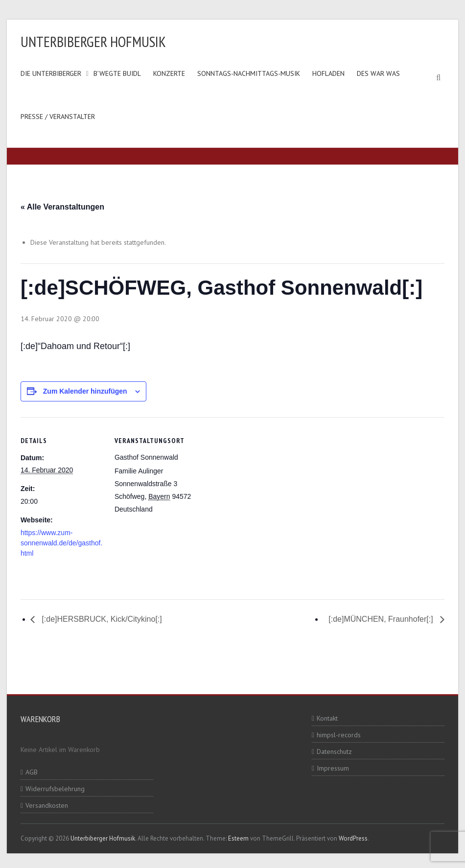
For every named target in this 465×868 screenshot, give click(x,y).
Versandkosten (47, 805)
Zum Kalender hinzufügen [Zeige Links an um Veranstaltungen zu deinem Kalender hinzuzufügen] (85, 391)
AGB (32, 772)
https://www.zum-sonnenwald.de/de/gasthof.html (61, 543)
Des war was (378, 73)
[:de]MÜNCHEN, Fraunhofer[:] (382, 619)
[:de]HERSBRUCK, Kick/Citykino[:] (101, 619)
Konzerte (169, 73)
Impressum (333, 768)
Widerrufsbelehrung (55, 789)
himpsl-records (339, 735)
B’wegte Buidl (117, 73)
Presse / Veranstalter (58, 117)
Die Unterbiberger (51, 73)
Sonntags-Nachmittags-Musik (249, 73)
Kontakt (327, 718)
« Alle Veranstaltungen (62, 207)
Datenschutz (334, 751)
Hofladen (328, 73)
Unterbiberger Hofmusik (93, 41)
